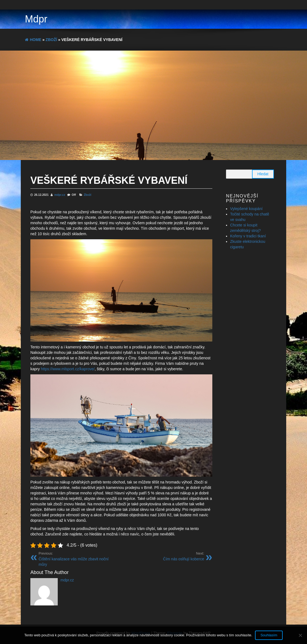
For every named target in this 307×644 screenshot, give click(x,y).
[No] (300, 635)
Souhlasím (269, 635)
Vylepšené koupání (246, 209)
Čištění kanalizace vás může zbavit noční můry (78, 559)
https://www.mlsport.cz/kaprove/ (68, 369)
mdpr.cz (60, 195)
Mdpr (36, 19)
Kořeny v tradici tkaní (248, 236)
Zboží (87, 195)
